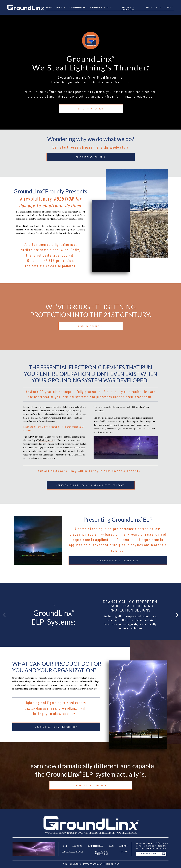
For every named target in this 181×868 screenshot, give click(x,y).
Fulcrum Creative (111, 864)
